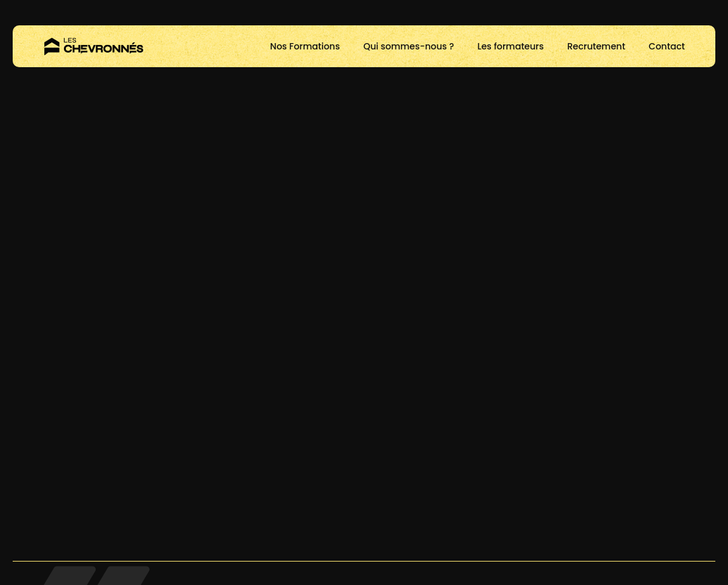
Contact (667, 46)
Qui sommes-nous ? (408, 46)
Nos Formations (305, 46)
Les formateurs (510, 46)
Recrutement (596, 46)
